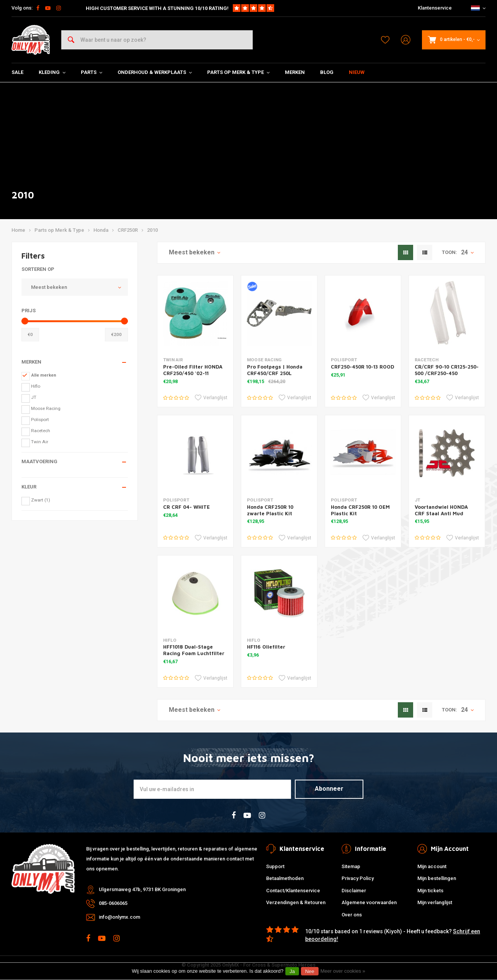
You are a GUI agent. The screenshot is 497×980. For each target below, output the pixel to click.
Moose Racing (46, 408)
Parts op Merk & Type (238, 72)
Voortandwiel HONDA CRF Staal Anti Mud (441, 510)
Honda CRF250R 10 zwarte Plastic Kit (270, 510)
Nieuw (357, 72)
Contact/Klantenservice (293, 891)
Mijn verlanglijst (435, 902)
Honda (101, 230)
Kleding (52, 72)
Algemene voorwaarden (369, 902)
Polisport (40, 420)
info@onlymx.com (119, 917)
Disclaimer (354, 891)
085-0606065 (113, 903)
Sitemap (351, 866)
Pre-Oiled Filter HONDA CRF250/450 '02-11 (193, 370)
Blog (327, 72)
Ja (292, 971)
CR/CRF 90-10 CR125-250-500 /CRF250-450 (447, 370)
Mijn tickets (430, 891)
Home (18, 230)
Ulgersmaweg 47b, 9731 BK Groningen (142, 889)
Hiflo (36, 386)
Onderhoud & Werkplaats (155, 72)
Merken (295, 72)
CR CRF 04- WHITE (186, 507)
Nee (310, 971)
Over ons (352, 915)
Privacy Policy (358, 878)
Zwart (41, 500)
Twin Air (40, 442)
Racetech (41, 431)
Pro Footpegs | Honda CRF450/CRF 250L (275, 370)
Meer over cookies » (343, 971)
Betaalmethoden (285, 878)
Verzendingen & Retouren (296, 902)
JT (34, 397)
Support (275, 866)
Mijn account (432, 866)
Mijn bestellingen (437, 878)
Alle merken (44, 375)
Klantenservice (435, 8)
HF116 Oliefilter (266, 647)
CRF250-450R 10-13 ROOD (362, 367)
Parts (92, 72)
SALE (17, 72)
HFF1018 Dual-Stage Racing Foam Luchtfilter (194, 650)
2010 (152, 230)
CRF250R (128, 230)
